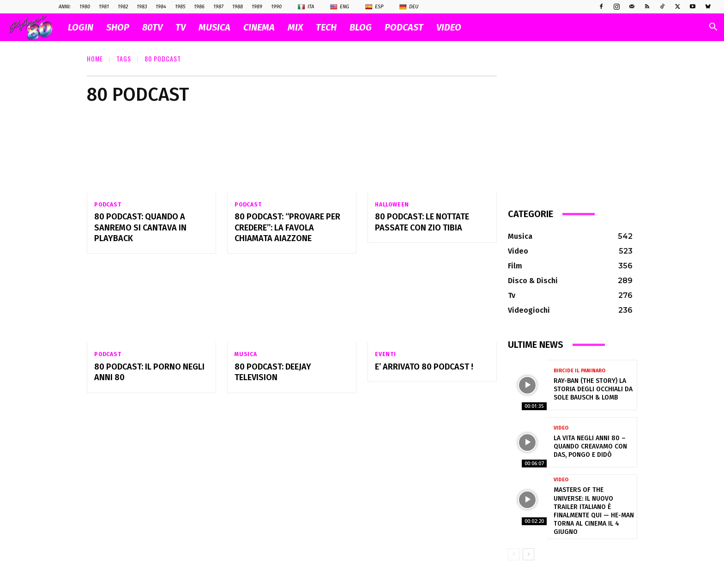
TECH (326, 27)
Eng (340, 7)
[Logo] (35, 27)
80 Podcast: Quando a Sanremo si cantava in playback (140, 228)
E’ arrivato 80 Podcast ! (424, 367)
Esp (374, 7)
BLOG (361, 27)
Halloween (392, 205)
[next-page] (528, 554)
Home (95, 58)
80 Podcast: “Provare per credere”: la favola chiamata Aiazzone (287, 228)
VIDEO (449, 27)
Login (81, 27)
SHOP (118, 27)
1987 (218, 7)
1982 (123, 7)
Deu (409, 7)
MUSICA (214, 27)
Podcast (108, 205)
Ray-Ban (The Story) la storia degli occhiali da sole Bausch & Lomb (593, 389)
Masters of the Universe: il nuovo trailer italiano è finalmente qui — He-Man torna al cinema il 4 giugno (594, 511)
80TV (152, 27)
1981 (104, 7)
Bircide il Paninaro (579, 371)
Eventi (386, 355)
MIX (295, 27)
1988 (238, 7)
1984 (161, 7)
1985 (180, 7)
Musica (246, 355)
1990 (276, 7)
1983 (142, 7)
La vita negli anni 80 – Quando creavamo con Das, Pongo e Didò (590, 446)
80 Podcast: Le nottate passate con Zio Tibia (422, 222)
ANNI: (65, 7)
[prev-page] (514, 554)
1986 (199, 7)
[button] (713, 28)
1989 (257, 7)
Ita (306, 7)
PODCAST (404, 27)
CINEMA (259, 27)
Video (561, 428)
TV (181, 27)
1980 (85, 7)
